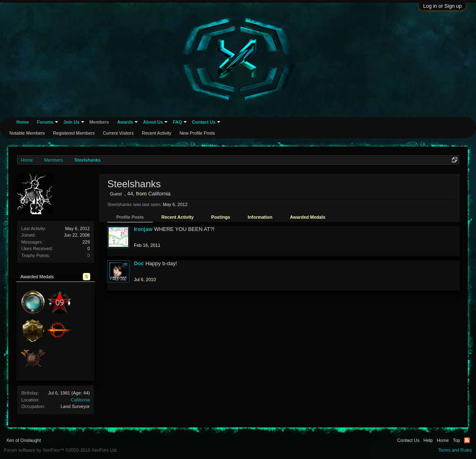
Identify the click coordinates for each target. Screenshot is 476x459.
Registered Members (74, 133)
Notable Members (27, 133)
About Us (153, 122)
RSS (467, 440)
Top (456, 440)
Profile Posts (130, 217)
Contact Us (204, 122)
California (80, 400)
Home (23, 122)
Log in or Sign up (442, 6)
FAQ (177, 122)
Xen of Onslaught (23, 440)
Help (428, 440)
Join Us (71, 122)
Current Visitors (118, 133)
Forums (45, 122)
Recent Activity (177, 217)
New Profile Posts (197, 133)
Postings (220, 217)
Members (99, 122)
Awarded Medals (308, 217)
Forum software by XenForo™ (61, 450)
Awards (125, 122)
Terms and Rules (455, 450)
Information (260, 217)
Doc (139, 263)
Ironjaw (143, 229)
